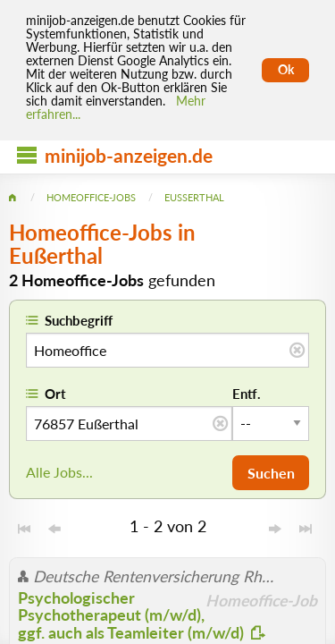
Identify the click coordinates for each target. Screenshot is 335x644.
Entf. (247, 394)
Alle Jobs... (59, 472)
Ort (55, 394)
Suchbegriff (79, 320)
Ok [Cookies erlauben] (286, 70)
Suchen (271, 473)
